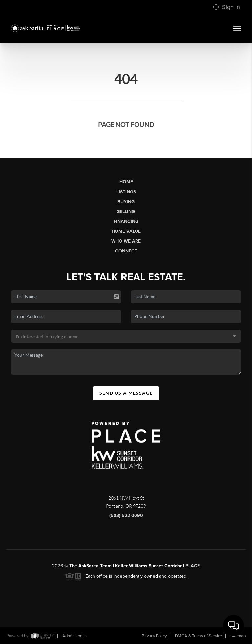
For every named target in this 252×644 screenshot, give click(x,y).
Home (126, 182)
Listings (126, 192)
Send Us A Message (126, 396)
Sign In (226, 7)
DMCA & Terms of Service (199, 636)
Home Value (126, 231)
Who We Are (126, 241)
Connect (126, 251)
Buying (126, 202)
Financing (126, 221)
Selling (126, 212)
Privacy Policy (154, 636)
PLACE (193, 568)
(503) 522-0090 (126, 518)
